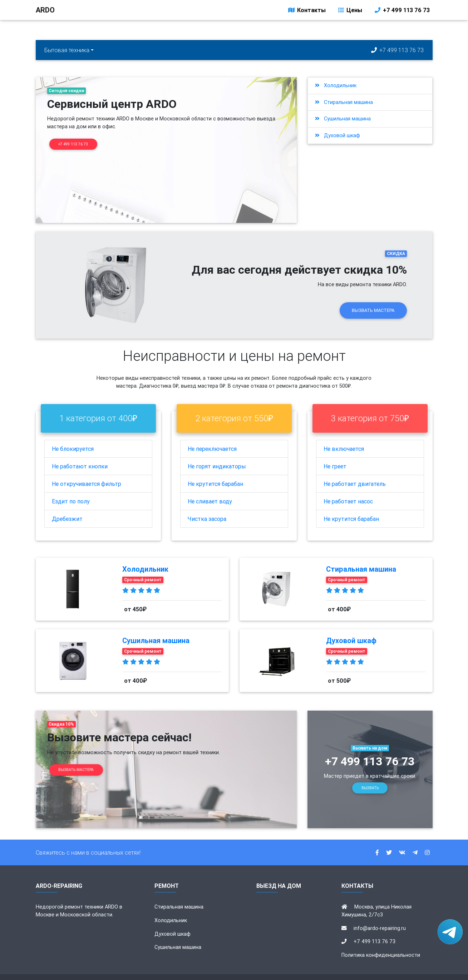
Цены (350, 11)
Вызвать (370, 774)
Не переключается (212, 434)
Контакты (306, 11)
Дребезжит (67, 504)
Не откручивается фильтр (87, 469)
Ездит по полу (71, 487)
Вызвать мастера (373, 296)
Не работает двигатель (355, 469)
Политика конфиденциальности (381, 941)
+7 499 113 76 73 (402, 11)
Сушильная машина (343, 119)
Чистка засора (207, 504)
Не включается (344, 434)
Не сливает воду (210, 487)
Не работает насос (348, 487)
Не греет (335, 452)
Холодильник (336, 85)
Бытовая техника (67, 50)
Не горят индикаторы (217, 452)
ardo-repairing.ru (258, 970)
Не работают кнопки (80, 452)
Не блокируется (73, 434)
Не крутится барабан (215, 469)
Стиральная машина (344, 102)
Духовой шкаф (338, 135)
